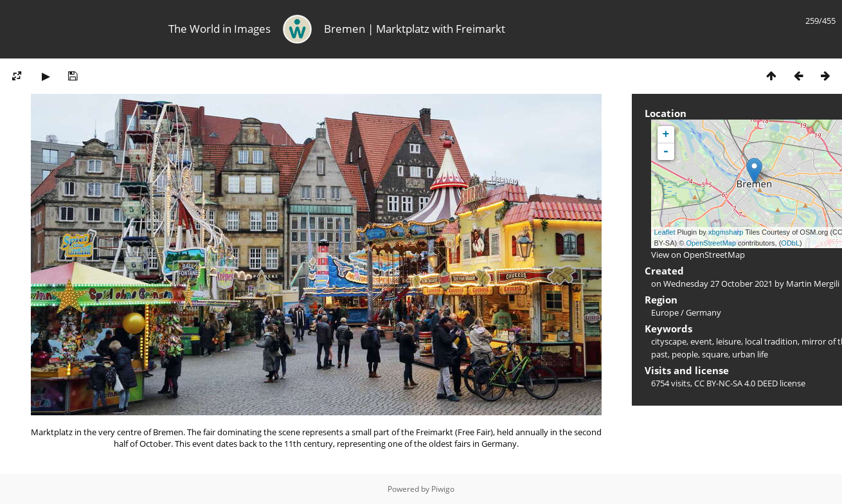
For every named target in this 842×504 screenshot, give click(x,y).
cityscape (669, 341)
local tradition (771, 341)
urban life (750, 354)
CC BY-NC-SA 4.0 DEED (736, 383)
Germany (703, 312)
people (685, 354)
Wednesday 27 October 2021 (718, 283)
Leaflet (665, 232)
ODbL (790, 243)
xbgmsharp (726, 232)
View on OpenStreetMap (698, 255)
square (715, 354)
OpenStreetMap (711, 243)
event (701, 341)
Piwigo (443, 489)
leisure (729, 341)
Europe (665, 312)
